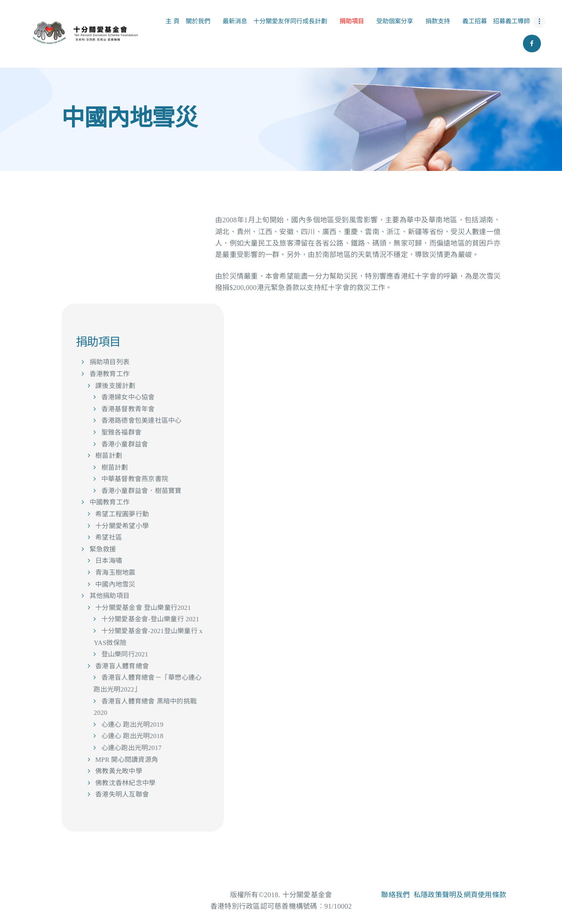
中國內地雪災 (115, 584)
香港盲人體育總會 (122, 666)
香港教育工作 (110, 374)
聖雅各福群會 (122, 432)
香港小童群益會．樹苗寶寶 (142, 491)
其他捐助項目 (110, 596)
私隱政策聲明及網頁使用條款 (460, 895)
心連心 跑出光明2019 (133, 725)
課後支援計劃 (115, 386)
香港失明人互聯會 (122, 794)
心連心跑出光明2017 (132, 748)
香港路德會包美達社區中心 (142, 420)
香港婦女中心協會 (128, 397)
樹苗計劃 (109, 456)
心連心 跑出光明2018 (133, 736)
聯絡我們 (395, 895)
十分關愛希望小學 (122, 526)
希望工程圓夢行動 (122, 514)
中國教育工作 (110, 502)
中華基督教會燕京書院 (135, 479)
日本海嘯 (109, 561)
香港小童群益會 (125, 444)
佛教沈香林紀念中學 (125, 783)
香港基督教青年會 (128, 409)
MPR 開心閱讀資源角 (127, 760)
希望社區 (109, 537)
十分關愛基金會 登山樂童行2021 (143, 608)
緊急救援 (103, 549)
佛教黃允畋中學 (119, 771)
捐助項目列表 (110, 362)
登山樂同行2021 (125, 654)
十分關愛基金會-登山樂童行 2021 (150, 619)
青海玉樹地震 (115, 573)
